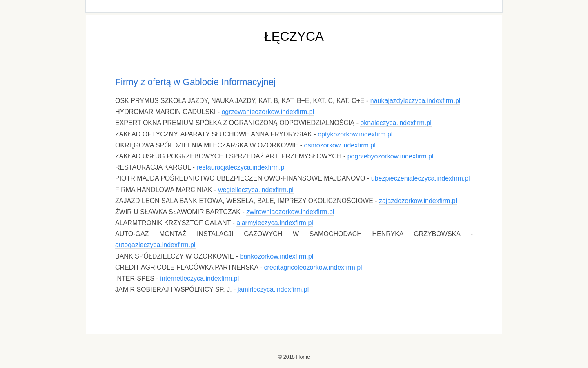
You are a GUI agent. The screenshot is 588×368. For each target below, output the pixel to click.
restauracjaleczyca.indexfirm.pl (241, 167)
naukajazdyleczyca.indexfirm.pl (415, 101)
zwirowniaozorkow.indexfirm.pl (290, 212)
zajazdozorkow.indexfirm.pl (418, 201)
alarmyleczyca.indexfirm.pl (275, 223)
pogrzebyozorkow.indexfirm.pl (391, 156)
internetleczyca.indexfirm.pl (199, 278)
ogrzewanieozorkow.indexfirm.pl (268, 112)
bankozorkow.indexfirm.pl (277, 256)
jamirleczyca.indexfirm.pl (273, 289)
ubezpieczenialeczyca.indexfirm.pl (421, 178)
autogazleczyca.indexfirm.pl (155, 245)
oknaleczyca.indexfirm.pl (396, 123)
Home (303, 357)
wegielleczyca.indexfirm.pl (256, 190)
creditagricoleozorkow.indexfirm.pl (313, 267)
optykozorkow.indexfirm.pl (355, 134)
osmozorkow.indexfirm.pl (340, 145)
